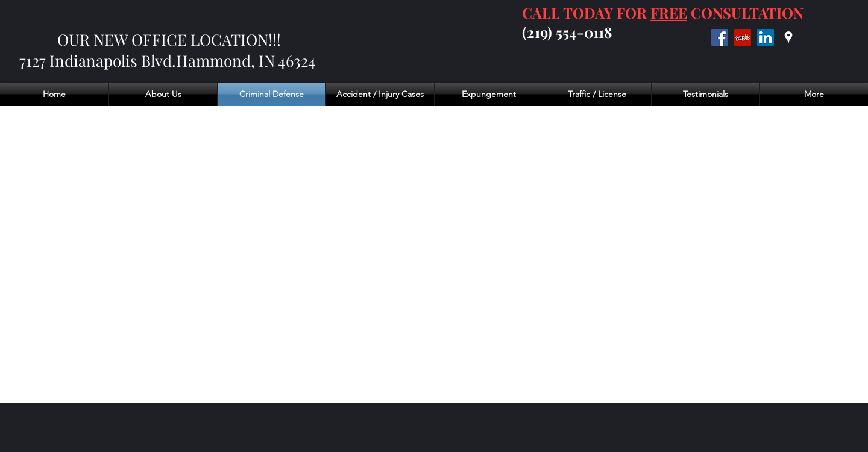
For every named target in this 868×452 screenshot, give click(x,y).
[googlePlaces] (788, 37)
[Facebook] (720, 37)
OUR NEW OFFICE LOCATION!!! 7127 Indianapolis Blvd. (150, 50)
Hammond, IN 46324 (248, 61)
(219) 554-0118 (567, 32)
